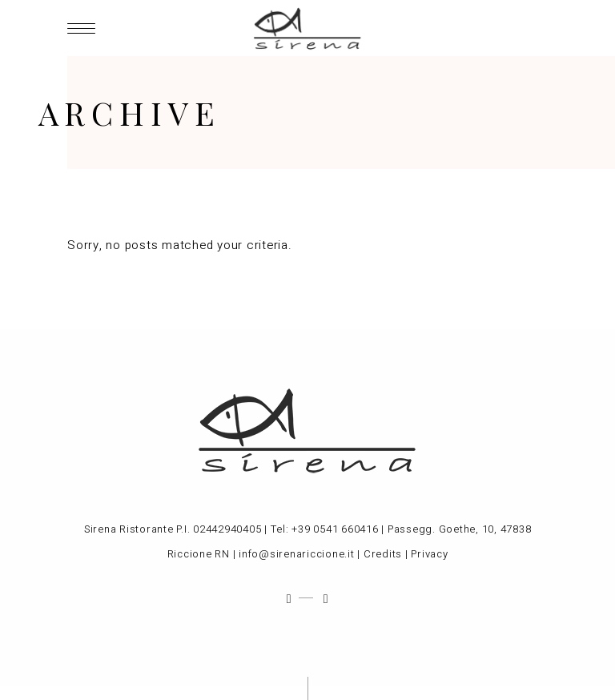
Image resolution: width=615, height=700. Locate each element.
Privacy (429, 554)
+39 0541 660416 (335, 529)
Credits (383, 554)
